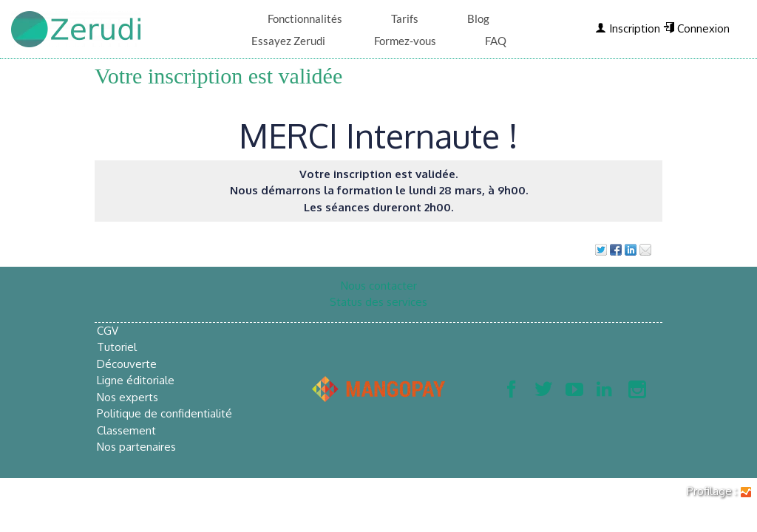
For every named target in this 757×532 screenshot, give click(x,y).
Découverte (127, 364)
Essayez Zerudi (288, 41)
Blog (478, 18)
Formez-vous (405, 41)
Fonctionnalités (305, 18)
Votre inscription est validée (218, 76)
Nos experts (128, 397)
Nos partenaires (136, 447)
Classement (126, 430)
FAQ (496, 41)
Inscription (628, 28)
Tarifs (405, 18)
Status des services (378, 302)
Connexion (696, 28)
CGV (108, 331)
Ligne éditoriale (136, 380)
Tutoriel (117, 347)
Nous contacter (379, 286)
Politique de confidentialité (164, 413)
